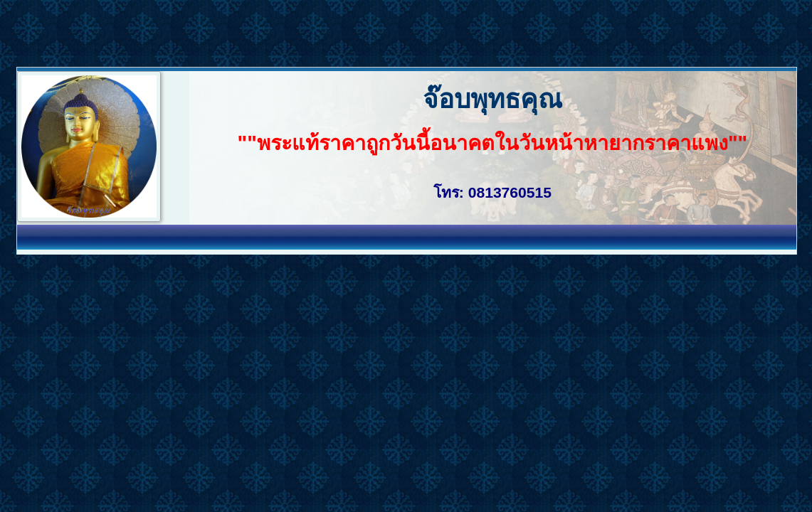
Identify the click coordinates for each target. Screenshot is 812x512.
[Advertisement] (259, 32)
